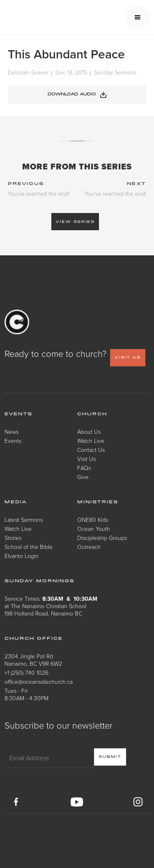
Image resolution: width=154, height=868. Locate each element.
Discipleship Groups (102, 538)
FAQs (84, 468)
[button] (138, 17)
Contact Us (91, 450)
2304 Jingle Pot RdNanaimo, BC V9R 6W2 (33, 660)
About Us (89, 432)
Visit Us (86, 459)
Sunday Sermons (115, 73)
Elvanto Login (22, 556)
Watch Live (91, 441)
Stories (13, 538)
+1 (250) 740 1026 (26, 672)
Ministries (98, 502)
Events (13, 441)
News (11, 432)
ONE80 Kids (93, 520)
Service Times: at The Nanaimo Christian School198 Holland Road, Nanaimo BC (51, 606)
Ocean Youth (94, 529)
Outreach (89, 547)
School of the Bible (29, 547)
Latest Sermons (24, 520)
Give (83, 477)
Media (16, 502)
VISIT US (128, 358)
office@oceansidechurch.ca (39, 682)
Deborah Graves (28, 73)
